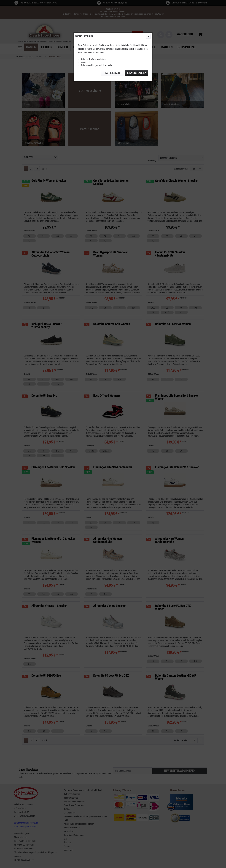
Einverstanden (137, 73)
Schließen (113, 73)
